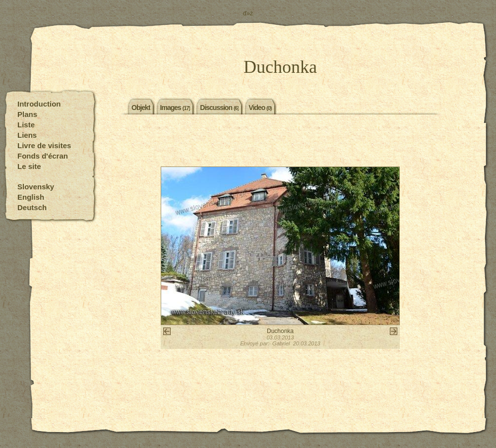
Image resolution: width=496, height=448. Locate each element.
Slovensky (36, 187)
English (31, 197)
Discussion (219, 107)
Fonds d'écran (43, 156)
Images (175, 107)
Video (260, 107)
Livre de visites (44, 145)
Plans (27, 114)
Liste (26, 125)
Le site (29, 166)
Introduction (39, 104)
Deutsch (32, 207)
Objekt (141, 107)
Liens (27, 135)
